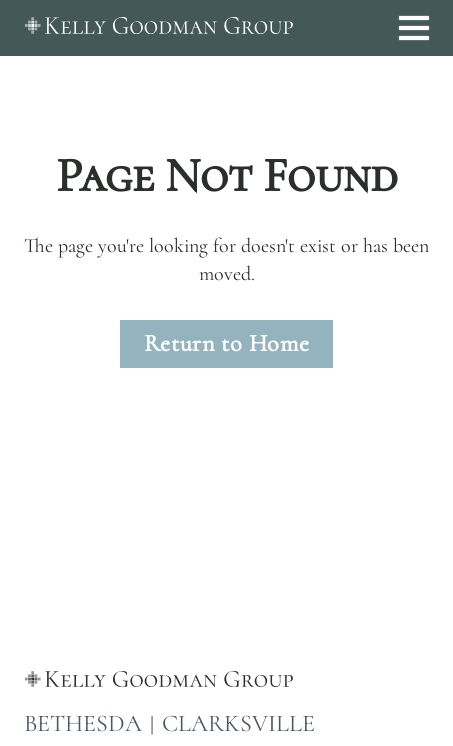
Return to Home (226, 343)
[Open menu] (414, 28)
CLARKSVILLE (238, 723)
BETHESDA (83, 723)
